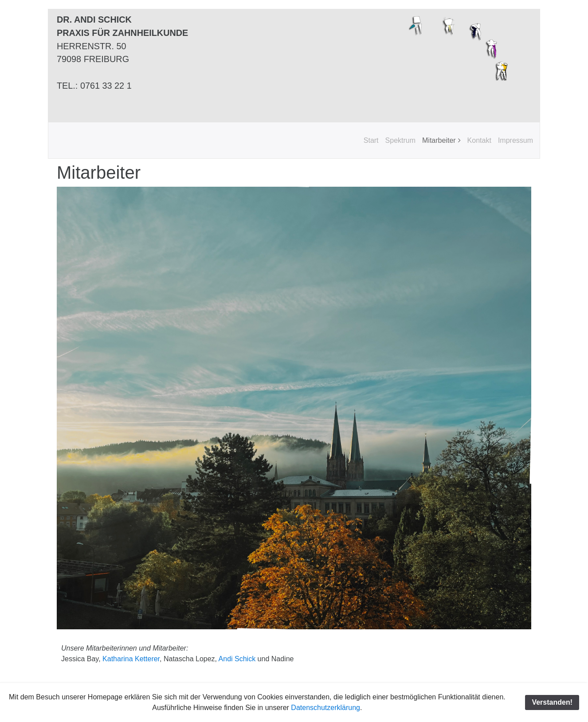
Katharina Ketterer (131, 659)
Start (371, 140)
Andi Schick (237, 659)
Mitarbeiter (439, 140)
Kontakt (479, 140)
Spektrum (400, 140)
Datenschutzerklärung (325, 708)
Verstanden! (552, 702)
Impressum (515, 140)
